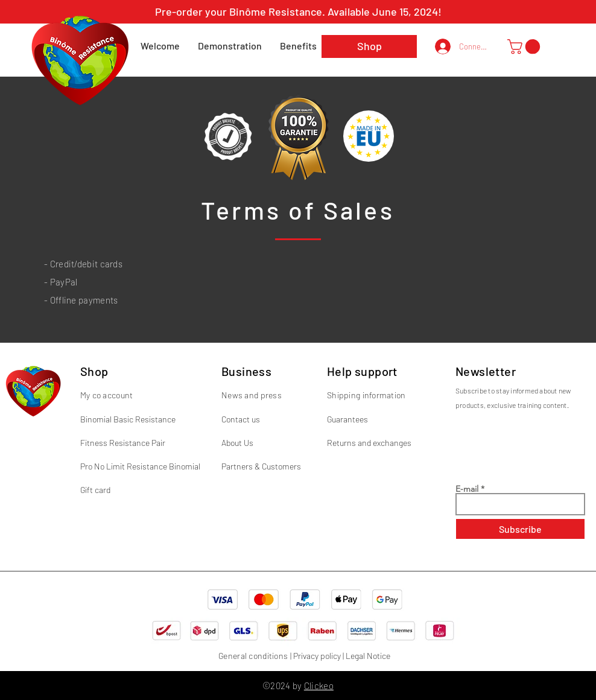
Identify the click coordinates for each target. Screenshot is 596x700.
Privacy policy (317, 656)
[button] (525, 46)
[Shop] (369, 46)
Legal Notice (368, 656)
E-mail (467, 489)
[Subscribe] (520, 529)
